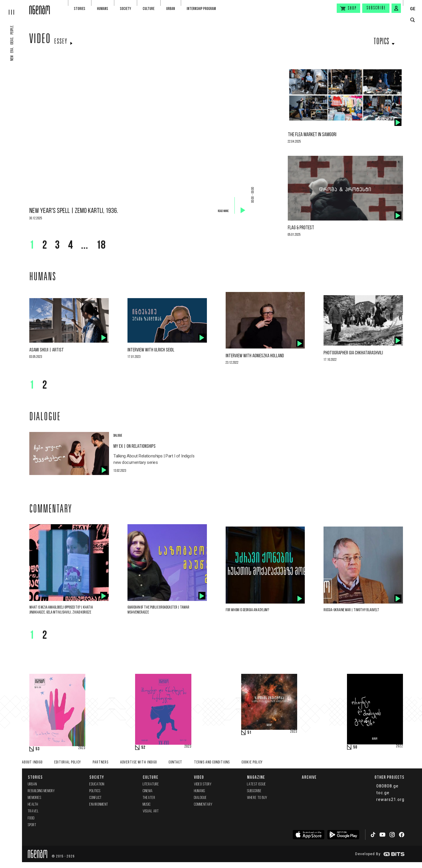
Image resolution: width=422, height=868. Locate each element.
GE (413, 9)
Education (97, 784)
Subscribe (376, 8)
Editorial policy (68, 762)
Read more (223, 211)
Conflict (96, 798)
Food (31, 818)
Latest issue (257, 784)
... (84, 246)
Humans (103, 9)
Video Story (203, 784)
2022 (399, 746)
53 (38, 749)
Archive (309, 777)
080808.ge (387, 786)
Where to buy (257, 798)
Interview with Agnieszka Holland (255, 356)
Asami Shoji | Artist (47, 350)
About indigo (32, 762)
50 (355, 747)
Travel (33, 811)
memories (35, 798)
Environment (99, 805)
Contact (175, 762)
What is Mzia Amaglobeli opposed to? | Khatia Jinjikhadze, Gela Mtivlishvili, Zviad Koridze (61, 610)
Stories (80, 9)
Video (40, 40)
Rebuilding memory (41, 791)
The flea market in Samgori (312, 135)
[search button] (412, 20)
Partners (101, 762)
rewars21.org (390, 799)
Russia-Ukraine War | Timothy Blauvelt (351, 610)
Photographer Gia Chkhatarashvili (353, 353)
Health (33, 805)
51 (249, 733)
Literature (151, 784)
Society (125, 9)
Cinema (148, 791)
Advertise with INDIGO (138, 762)
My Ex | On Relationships (135, 446)
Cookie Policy (252, 762)
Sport (32, 825)
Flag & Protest (301, 228)
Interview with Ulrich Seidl (151, 350)
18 (101, 246)
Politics (95, 791)
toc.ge (383, 793)
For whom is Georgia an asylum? (247, 610)
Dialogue (200, 798)
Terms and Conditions (212, 762)
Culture (149, 9)
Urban (171, 9)
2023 (82, 748)
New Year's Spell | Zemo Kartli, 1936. (74, 211)
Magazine (256, 777)
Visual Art (151, 811)
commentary (203, 805)
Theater (149, 798)
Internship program (201, 9)
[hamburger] (15, 7)
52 (143, 748)
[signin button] (396, 8)
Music (147, 805)
